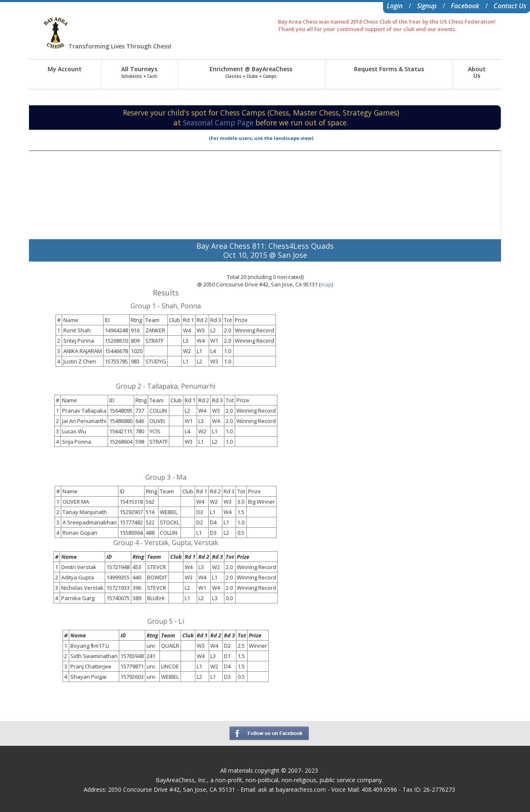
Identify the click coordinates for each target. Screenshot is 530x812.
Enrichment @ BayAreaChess (251, 72)
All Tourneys (139, 72)
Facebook (465, 6)
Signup (427, 6)
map (326, 284)
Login (395, 6)
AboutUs (477, 72)
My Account (65, 69)
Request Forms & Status (389, 69)
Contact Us (510, 6)
